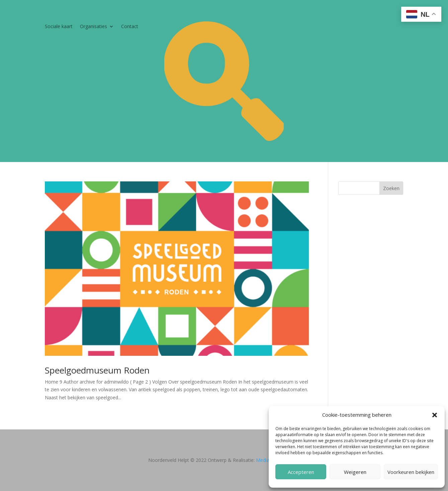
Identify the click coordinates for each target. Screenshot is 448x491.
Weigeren (355, 472)
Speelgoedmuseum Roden (97, 370)
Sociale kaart (59, 27)
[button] (435, 415)
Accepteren (301, 472)
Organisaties (94, 27)
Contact (130, 27)
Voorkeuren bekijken (411, 472)
